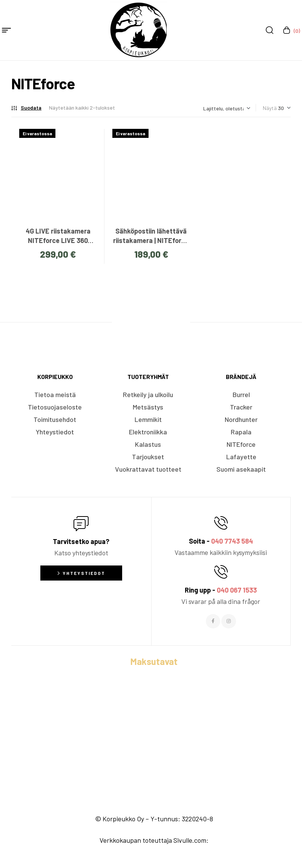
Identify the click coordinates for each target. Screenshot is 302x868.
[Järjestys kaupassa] (227, 108)
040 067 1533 (237, 590)
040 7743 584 (232, 541)
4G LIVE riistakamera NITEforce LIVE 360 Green (58, 240)
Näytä (270, 108)
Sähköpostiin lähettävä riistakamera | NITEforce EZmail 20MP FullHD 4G (151, 240)
